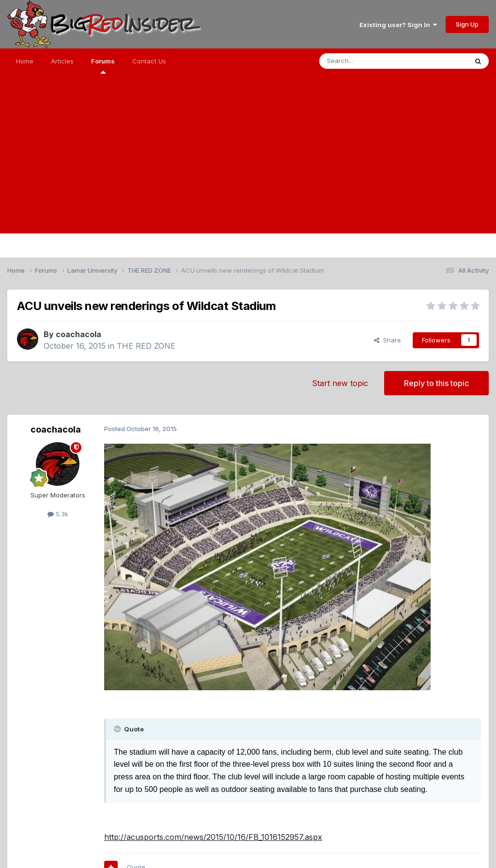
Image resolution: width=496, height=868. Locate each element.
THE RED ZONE (146, 346)
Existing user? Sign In (398, 25)
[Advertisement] (248, 166)
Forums (103, 65)
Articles (62, 61)
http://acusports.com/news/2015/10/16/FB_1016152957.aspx (213, 837)
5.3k (58, 514)
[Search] (369, 61)
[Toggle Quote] (118, 729)
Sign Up (467, 24)
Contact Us (149, 61)
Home (25, 61)
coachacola (78, 334)
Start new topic (340, 383)
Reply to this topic (436, 383)
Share (387, 340)
